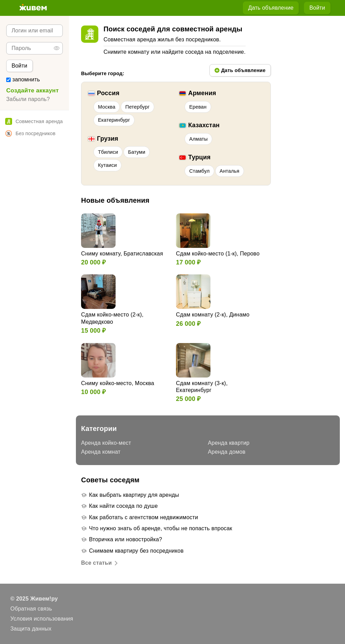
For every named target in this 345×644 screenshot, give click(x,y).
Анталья (230, 171)
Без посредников (30, 133)
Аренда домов (227, 452)
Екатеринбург (114, 120)
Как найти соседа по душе (123, 506)
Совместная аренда (34, 121)
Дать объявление (271, 8)
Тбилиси (108, 152)
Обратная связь (31, 609)
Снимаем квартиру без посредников (136, 551)
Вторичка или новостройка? (126, 539)
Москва (107, 107)
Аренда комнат (101, 452)
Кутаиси (107, 165)
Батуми (137, 152)
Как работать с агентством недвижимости (144, 517)
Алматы (198, 139)
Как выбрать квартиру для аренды (134, 495)
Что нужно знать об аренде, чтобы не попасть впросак (161, 528)
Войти (317, 8)
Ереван (198, 107)
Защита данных (31, 629)
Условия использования (42, 619)
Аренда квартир (229, 443)
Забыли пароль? (28, 99)
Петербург (137, 107)
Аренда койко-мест (106, 443)
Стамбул (199, 171)
